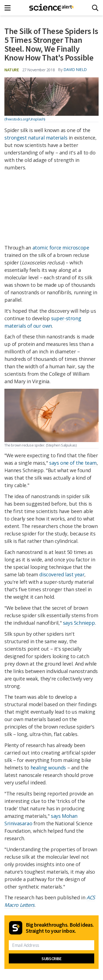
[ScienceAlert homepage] (51, 8)
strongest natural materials (36, 138)
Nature (12, 70)
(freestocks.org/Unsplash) (25, 119)
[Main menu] (9, 8)
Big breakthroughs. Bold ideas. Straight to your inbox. (60, 928)
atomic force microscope (61, 248)
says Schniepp (79, 623)
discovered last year (62, 574)
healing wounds (48, 768)
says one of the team (73, 463)
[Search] (95, 8)
